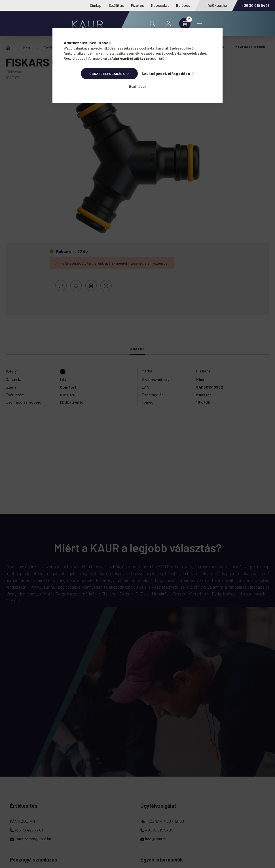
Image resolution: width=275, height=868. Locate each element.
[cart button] (185, 23)
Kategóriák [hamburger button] (200, 24)
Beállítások (137, 86)
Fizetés (137, 5)
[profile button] (168, 23)
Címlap (96, 5)
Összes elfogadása (107, 74)
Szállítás (116, 5)
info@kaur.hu (216, 5)
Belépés (183, 5)
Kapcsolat (160, 5)
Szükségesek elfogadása (166, 73)
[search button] (153, 23)
